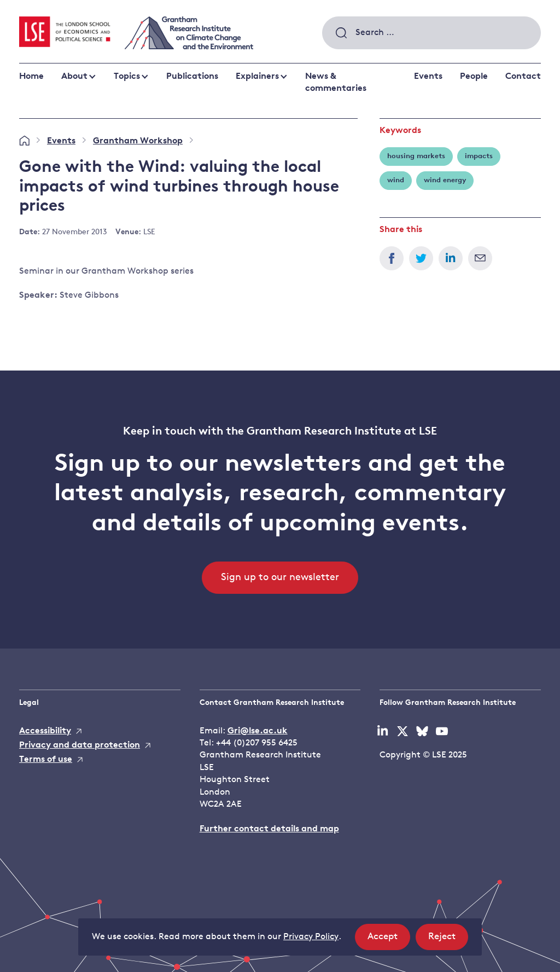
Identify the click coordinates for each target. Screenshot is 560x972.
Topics (127, 77)
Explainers (257, 77)
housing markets (416, 156)
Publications (192, 77)
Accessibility (45, 731)
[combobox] (431, 33)
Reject (448, 940)
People (474, 77)
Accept (389, 940)
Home (31, 77)
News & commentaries (336, 83)
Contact (523, 77)
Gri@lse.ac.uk (258, 731)
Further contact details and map (269, 829)
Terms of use (46, 760)
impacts (479, 156)
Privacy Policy (311, 937)
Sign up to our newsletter (280, 578)
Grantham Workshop (138, 141)
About (74, 77)
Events (428, 77)
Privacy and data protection (80, 745)
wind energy (445, 180)
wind (396, 180)
